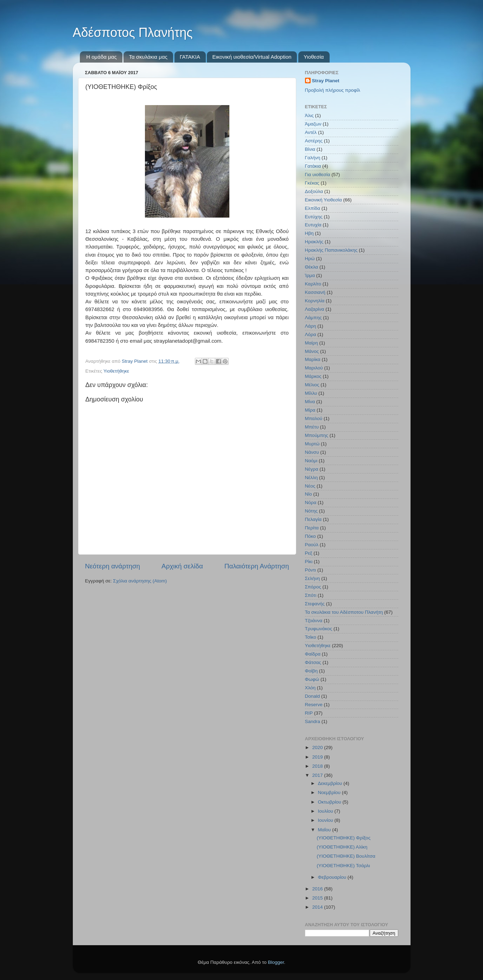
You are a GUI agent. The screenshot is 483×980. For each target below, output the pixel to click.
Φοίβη (312, 671)
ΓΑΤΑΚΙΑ (190, 57)
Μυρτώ (312, 444)
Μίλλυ (311, 393)
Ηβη (309, 233)
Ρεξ (309, 553)
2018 (318, 766)
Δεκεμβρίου (331, 783)
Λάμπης (313, 318)
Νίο (309, 494)
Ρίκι (309, 562)
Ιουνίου (326, 820)
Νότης (311, 511)
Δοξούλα (314, 191)
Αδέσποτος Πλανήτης (133, 33)
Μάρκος (313, 376)
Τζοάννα (314, 621)
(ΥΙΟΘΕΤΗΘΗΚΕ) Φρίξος (344, 838)
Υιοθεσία (314, 57)
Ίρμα (310, 275)
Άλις (309, 115)
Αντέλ (311, 132)
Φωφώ (312, 679)
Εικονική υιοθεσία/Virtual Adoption (252, 57)
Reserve (314, 705)
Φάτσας (313, 662)
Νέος (310, 486)
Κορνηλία (315, 301)
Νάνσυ (312, 452)
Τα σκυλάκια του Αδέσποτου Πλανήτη (344, 612)
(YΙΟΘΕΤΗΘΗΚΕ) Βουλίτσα (346, 856)
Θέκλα (312, 267)
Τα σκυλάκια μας (148, 57)
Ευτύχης (314, 217)
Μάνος (312, 351)
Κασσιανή (315, 292)
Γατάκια (313, 166)
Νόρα (311, 502)
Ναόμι (311, 461)
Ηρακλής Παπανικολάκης (331, 250)
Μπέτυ (312, 427)
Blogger (276, 962)
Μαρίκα (313, 359)
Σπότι (311, 595)
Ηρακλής (314, 242)
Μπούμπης (317, 435)
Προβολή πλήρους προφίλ (333, 90)
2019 (318, 757)
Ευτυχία (313, 225)
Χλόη (310, 688)
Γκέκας (312, 183)
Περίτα (312, 528)
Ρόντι (311, 570)
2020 (318, 747)
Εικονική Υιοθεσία (323, 200)
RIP (309, 713)
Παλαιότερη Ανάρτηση (257, 566)
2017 (318, 775)
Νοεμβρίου (330, 792)
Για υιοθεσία (318, 175)
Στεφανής (315, 604)
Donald (313, 696)
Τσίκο (311, 637)
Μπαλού (314, 418)
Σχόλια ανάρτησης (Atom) (140, 581)
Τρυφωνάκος (319, 629)
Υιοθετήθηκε (116, 371)
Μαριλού (314, 368)
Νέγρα (312, 469)
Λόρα (311, 334)
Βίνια (310, 149)
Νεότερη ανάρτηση (113, 566)
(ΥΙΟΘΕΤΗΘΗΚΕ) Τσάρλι (343, 866)
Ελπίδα (313, 208)
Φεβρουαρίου (333, 877)
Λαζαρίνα (315, 309)
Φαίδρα (313, 654)
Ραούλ (312, 545)
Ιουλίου (326, 811)
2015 (318, 898)
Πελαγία (313, 519)
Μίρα (310, 410)
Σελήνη (313, 578)
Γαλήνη (313, 158)
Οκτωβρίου (330, 802)
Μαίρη (312, 343)
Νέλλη (312, 478)
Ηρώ (310, 259)
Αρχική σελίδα (182, 566)
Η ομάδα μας (101, 57)
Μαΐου (325, 830)
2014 (318, 907)
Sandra (313, 721)
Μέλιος (312, 385)
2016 (318, 889)
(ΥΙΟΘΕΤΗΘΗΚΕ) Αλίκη (342, 847)
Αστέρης (314, 141)
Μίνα (310, 402)
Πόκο (310, 536)
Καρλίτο (313, 284)
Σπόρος (313, 587)
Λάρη (311, 326)
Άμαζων (313, 124)
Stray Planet (326, 81)
